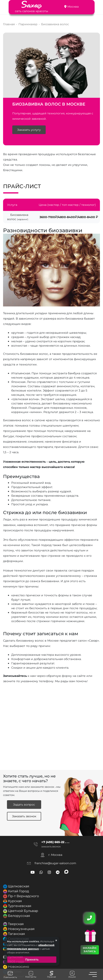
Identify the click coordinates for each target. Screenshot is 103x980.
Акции (72, 974)
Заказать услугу (29, 130)
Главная (52, 974)
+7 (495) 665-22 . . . (55, 842)
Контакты (31, 974)
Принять (32, 960)
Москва (73, 7)
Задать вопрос (24, 805)
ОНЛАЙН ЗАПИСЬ (90, 949)
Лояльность (10, 974)
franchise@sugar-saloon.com (55, 863)
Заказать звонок (24, 816)
